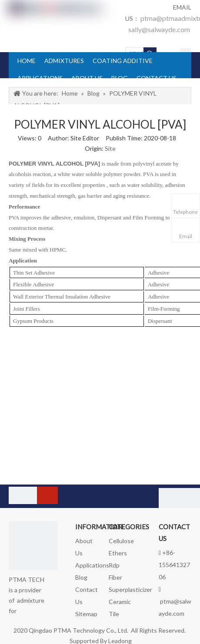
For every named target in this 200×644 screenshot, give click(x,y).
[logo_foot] (33, 546)
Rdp (114, 565)
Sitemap (86, 614)
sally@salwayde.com (159, 29)
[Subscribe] (47, 495)
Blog (81, 577)
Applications (92, 565)
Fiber (115, 577)
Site (110, 148)
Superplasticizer (130, 589)
